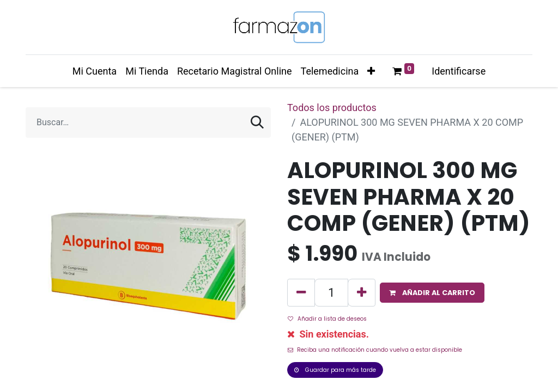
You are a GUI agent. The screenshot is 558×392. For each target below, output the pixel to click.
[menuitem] (95, 71)
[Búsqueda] (257, 122)
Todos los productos (332, 108)
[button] (371, 71)
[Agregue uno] (362, 293)
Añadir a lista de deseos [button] (327, 319)
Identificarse (459, 71)
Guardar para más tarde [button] (335, 370)
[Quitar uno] (301, 293)
